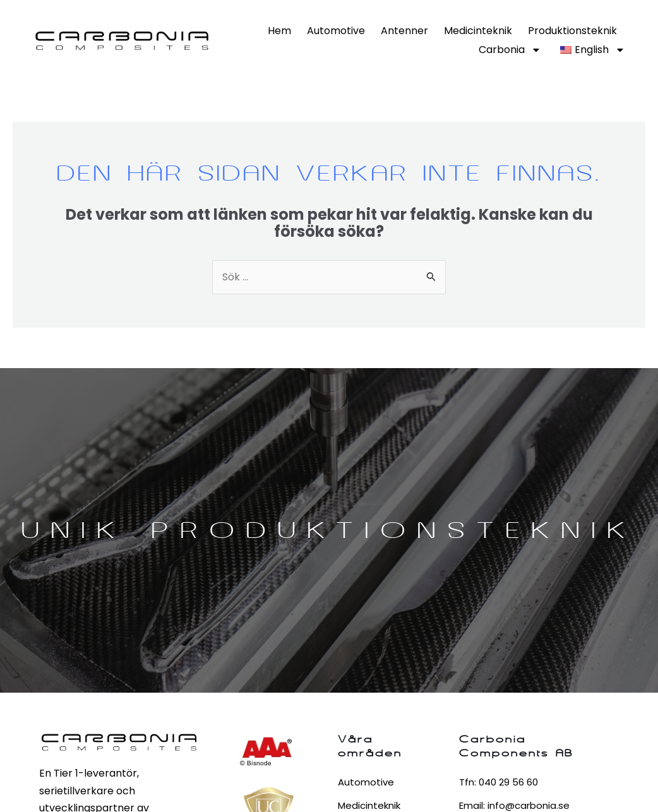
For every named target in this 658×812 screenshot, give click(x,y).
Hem (279, 31)
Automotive (336, 31)
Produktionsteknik (572, 31)
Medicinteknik (478, 31)
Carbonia (510, 50)
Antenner (404, 31)
